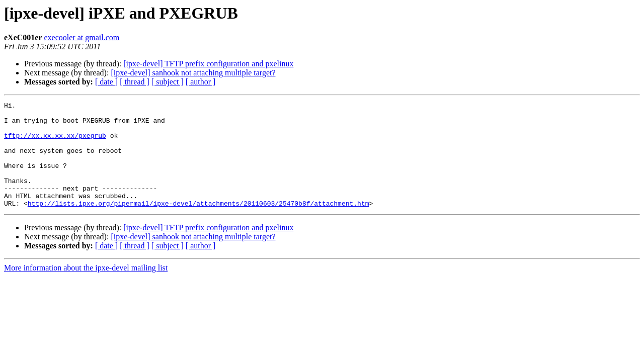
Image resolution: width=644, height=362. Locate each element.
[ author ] (201, 82)
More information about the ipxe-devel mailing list (86, 289)
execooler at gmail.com (82, 37)
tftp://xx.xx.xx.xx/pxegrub (55, 143)
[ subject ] (168, 82)
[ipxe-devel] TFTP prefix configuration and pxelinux (208, 64)
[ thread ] (135, 82)
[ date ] (106, 82)
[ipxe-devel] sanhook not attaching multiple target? (193, 73)
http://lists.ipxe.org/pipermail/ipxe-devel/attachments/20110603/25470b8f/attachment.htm (198, 224)
